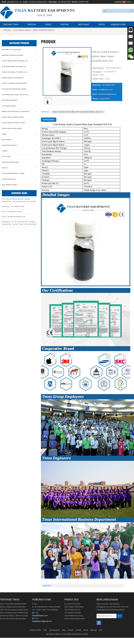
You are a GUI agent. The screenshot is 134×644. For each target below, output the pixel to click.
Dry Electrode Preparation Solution (14, 89)
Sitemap (93, 630)
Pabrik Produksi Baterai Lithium (75, 619)
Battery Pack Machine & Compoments (16, 111)
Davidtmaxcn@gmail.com (38, 2)
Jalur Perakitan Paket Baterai (74, 607)
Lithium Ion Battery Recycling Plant (14, 83)
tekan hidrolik (7, 140)
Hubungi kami (118, 25)
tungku (4, 134)
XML (101, 630)
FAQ (45, 630)
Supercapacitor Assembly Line (13, 78)
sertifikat (84, 25)
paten (102, 25)
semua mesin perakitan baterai (13, 117)
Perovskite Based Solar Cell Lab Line (15, 94)
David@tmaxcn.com (15, 2)
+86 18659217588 (64, 2)
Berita (86, 630)
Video (48, 25)
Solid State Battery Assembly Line (14, 66)
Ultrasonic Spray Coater (10, 162)
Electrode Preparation (10, 100)
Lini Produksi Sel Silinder (73, 613)
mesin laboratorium (9, 179)
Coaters (5, 151)
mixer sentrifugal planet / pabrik (13, 173)
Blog (64, 630)
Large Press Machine (9, 145)
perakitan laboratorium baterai (13, 55)
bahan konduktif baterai (44, 30)
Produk (32, 25)
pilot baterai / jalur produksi (11, 49)
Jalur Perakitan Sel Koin (72, 610)
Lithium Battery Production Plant (13, 123)
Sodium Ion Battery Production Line (15, 72)
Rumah (8, 30)
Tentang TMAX (11, 25)
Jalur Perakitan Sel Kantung (74, 616)
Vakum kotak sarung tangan (12, 128)
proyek (65, 25)
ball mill (5, 168)
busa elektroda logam (10, 185)
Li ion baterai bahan (22, 30)
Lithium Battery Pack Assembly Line (15, 61)
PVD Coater (6, 156)
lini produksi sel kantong (72, 604)
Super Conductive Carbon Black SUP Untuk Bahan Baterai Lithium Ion (78, 112)
